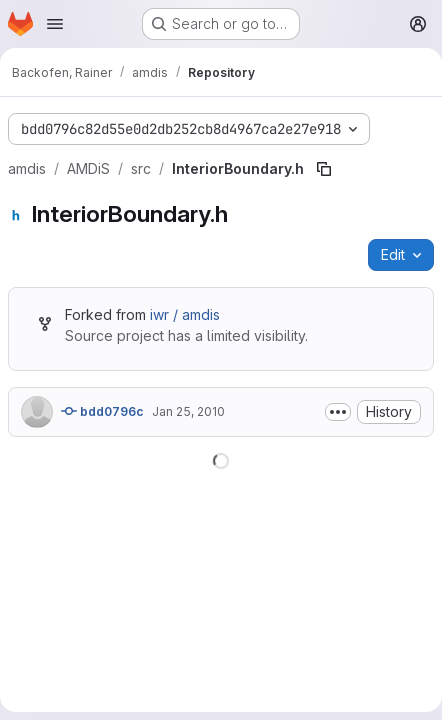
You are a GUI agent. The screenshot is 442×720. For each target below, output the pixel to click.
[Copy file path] (324, 169)
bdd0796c (102, 411)
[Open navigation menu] (55, 24)
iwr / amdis (185, 314)
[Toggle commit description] (338, 412)
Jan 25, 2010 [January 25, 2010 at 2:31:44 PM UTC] (188, 411)
